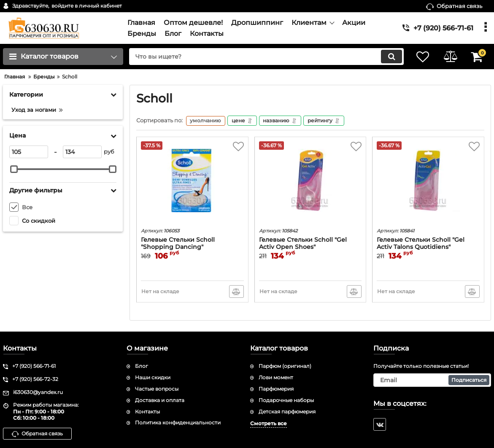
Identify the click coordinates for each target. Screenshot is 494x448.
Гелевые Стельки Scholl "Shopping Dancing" (178, 244)
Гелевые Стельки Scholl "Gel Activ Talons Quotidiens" (421, 244)
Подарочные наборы (286, 400)
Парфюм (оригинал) (285, 366)
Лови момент (276, 377)
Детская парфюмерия (287, 412)
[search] (263, 57)
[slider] (14, 169)
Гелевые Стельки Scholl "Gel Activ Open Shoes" (303, 244)
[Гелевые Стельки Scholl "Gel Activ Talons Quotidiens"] (428, 184)
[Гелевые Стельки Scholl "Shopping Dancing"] (192, 184)
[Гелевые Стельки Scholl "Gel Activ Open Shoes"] (310, 184)
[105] (29, 152)
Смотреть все (269, 424)
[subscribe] (432, 380)
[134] (82, 152)
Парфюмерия (276, 389)
